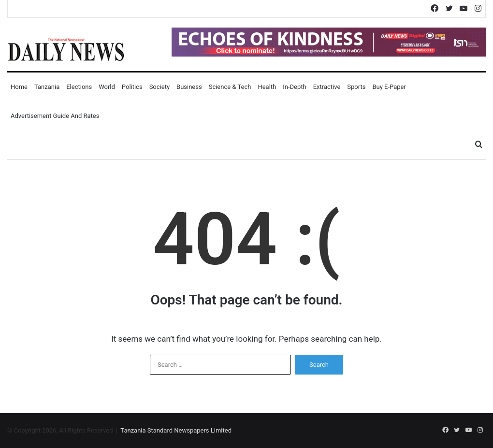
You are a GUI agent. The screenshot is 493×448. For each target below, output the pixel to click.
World (107, 87)
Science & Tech (230, 87)
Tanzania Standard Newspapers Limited (176, 430)
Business (189, 87)
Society (159, 87)
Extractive (327, 87)
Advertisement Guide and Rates (55, 116)
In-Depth (294, 87)
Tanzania (47, 87)
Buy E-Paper (389, 87)
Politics (132, 87)
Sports (356, 87)
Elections (79, 87)
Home (19, 87)
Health (267, 87)
